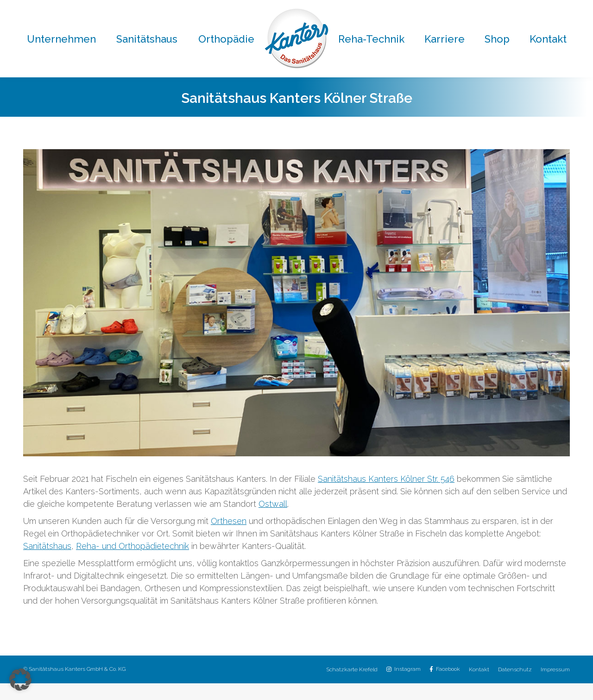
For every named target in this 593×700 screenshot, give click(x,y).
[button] (20, 680)
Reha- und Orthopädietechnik (132, 563)
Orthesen (229, 538)
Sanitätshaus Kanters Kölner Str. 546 (386, 495)
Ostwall (273, 520)
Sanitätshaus (47, 563)
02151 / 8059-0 (160, 9)
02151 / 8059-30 (363, 9)
